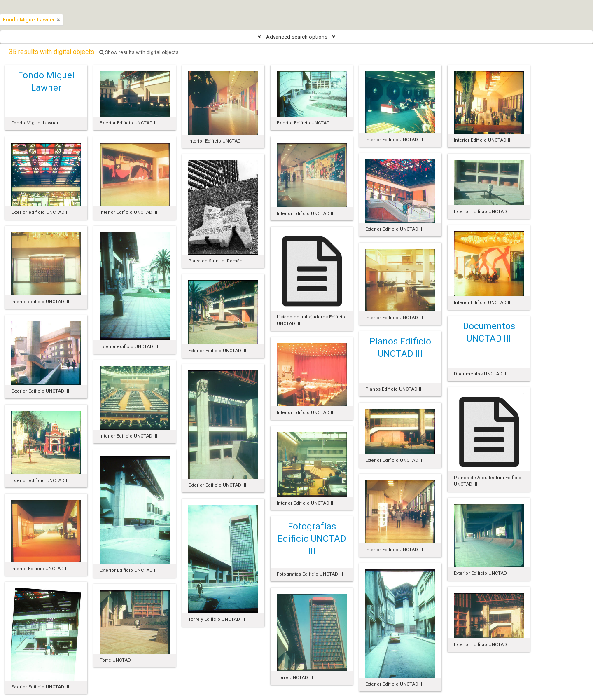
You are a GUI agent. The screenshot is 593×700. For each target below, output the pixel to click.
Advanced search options (297, 37)
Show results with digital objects (139, 52)
